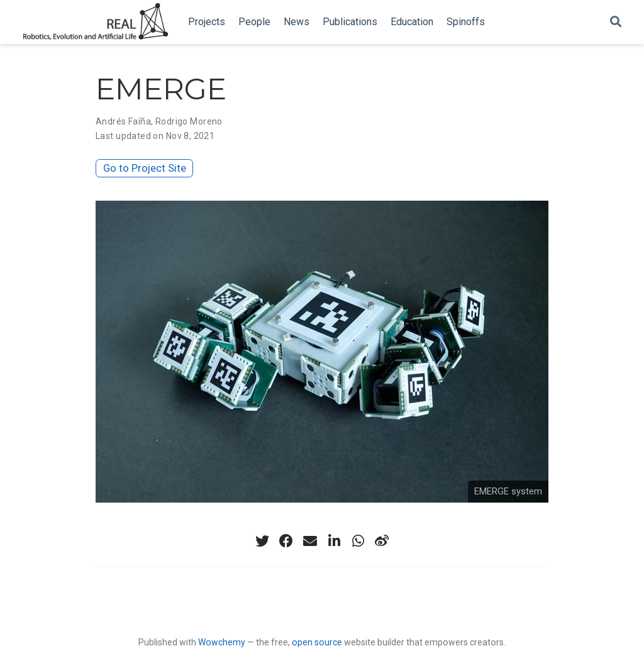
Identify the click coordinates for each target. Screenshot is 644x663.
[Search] (616, 22)
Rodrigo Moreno (189, 121)
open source (317, 642)
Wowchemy (222, 642)
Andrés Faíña (123, 121)
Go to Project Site (145, 168)
